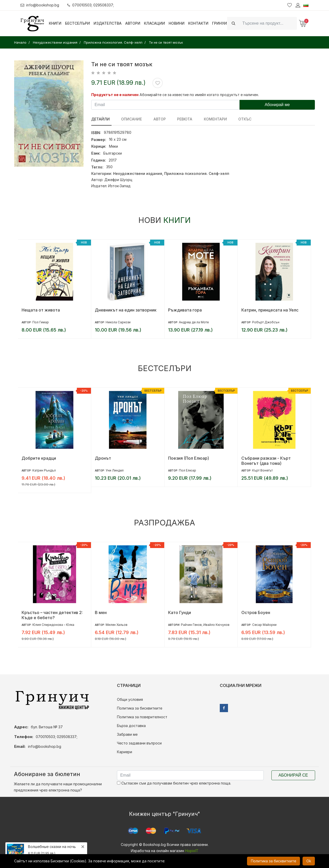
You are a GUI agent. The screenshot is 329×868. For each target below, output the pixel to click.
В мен (101, 612)
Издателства (108, 23)
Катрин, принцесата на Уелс (270, 310)
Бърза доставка (131, 726)
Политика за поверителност (142, 717)
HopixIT (192, 851)
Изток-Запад (119, 186)
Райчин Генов (191, 625)
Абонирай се (293, 775)
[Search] (268, 23)
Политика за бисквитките (140, 708)
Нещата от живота (41, 310)
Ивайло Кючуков (216, 625)
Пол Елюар (188, 470)
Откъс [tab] (237, 119)
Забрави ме (127, 734)
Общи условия (130, 699)
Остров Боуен (256, 612)
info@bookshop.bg (40, 5)
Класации (154, 23)
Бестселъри (77, 23)
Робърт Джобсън (266, 322)
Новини (177, 23)
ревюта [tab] (180, 119)
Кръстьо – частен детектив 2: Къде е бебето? (52, 615)
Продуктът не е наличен (115, 95)
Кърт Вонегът (262, 470)
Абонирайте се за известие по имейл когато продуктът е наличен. (199, 95)
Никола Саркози (118, 322)
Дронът (103, 458)
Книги (55, 23)
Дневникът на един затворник (126, 310)
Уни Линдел (115, 470)
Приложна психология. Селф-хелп (197, 173)
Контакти (198, 23)
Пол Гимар (41, 322)
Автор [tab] (156, 119)
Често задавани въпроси (139, 743)
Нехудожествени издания (138, 173)
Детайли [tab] (100, 119)
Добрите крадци (39, 458)
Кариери (125, 752)
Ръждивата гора (185, 310)
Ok (309, 861)
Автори (133, 23)
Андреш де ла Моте (194, 322)
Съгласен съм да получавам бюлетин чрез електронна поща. (174, 783)
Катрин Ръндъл (44, 470)
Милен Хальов (117, 625)
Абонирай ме (277, 105)
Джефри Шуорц (118, 180)
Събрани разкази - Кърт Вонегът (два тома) (266, 461)
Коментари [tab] (209, 119)
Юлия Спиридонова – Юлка (53, 625)
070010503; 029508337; (91, 5)
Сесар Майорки (264, 625)
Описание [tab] (130, 119)
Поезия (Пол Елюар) (189, 458)
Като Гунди (180, 612)
